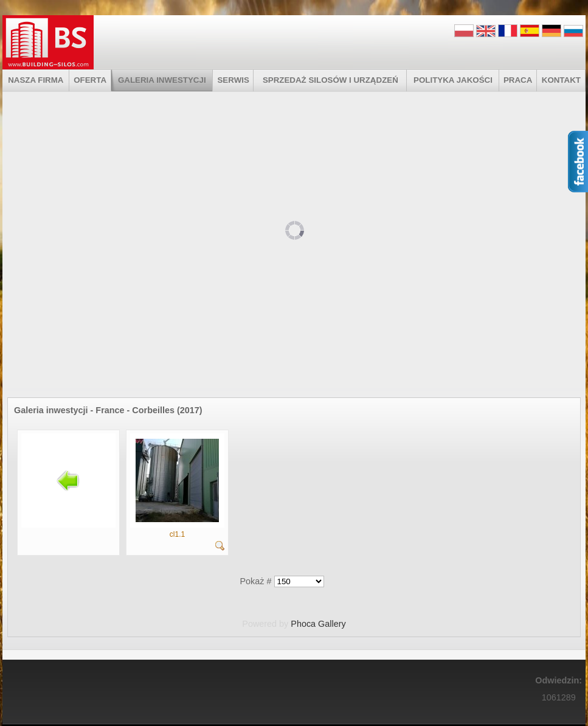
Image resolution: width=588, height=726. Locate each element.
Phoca (303, 624)
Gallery (332, 624)
